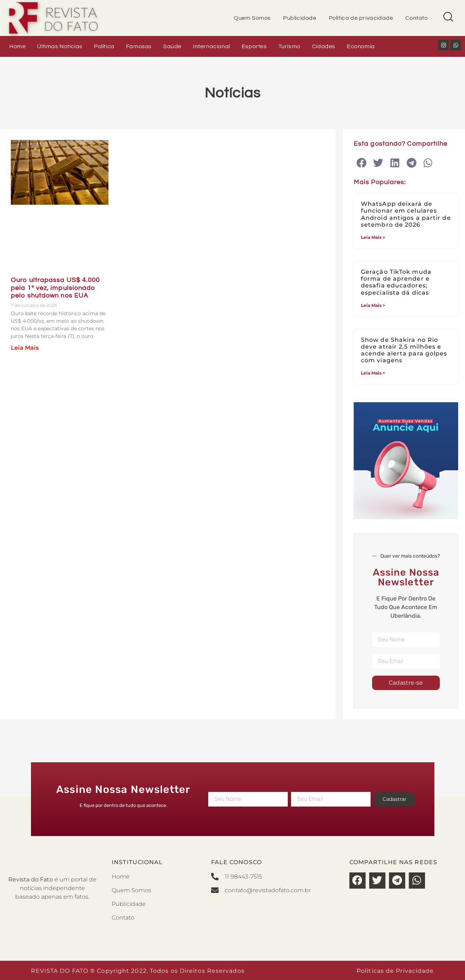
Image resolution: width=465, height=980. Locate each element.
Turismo (289, 46)
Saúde (172, 46)
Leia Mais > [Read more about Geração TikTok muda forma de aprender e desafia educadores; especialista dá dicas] (373, 305)
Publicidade (300, 18)
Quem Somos (252, 18)
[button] (362, 163)
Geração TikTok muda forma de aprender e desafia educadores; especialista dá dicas (396, 282)
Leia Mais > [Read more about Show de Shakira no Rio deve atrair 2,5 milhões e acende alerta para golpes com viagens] (373, 373)
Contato (416, 18)
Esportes (254, 46)
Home (17, 46)
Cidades (324, 46)
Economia (361, 46)
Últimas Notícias (60, 46)
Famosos (139, 46)
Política (104, 46)
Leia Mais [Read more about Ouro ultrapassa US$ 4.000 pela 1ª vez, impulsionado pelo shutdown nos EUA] (25, 348)
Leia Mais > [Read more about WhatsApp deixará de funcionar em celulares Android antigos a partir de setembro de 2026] (373, 237)
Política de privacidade (361, 18)
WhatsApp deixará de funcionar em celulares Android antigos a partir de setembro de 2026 (406, 214)
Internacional (212, 46)
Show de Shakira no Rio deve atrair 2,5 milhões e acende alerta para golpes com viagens (404, 350)
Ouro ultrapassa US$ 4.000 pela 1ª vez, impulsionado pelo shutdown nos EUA (55, 288)
